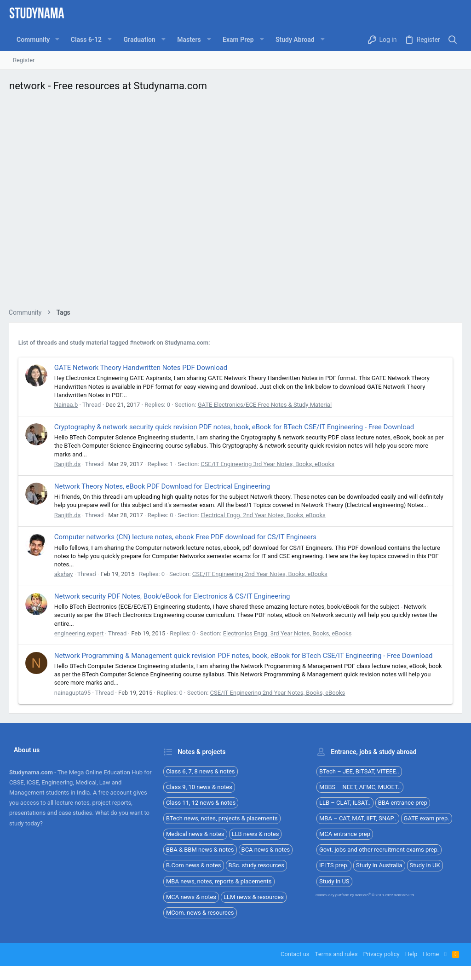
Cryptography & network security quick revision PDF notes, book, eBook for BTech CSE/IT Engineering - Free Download (235, 427)
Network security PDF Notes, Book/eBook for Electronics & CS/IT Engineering (173, 596)
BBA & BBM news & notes (200, 850)
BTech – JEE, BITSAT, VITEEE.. (359, 771)
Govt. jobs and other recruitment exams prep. (379, 850)
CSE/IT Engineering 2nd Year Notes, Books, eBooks (260, 574)
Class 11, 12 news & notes (201, 803)
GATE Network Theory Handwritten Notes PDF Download (141, 368)
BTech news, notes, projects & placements (222, 818)
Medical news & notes (195, 834)
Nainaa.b (67, 405)
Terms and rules (336, 954)
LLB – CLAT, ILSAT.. (345, 803)
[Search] (453, 40)
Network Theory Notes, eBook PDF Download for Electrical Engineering (163, 486)
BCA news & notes (266, 850)
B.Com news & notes (194, 865)
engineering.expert (80, 633)
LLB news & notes (256, 834)
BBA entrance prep (403, 803)
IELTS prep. (334, 865)
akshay (64, 574)
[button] (57, 40)
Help (411, 954)
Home (431, 954)
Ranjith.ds (68, 464)
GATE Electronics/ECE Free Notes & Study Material (265, 405)
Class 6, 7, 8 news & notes (201, 771)
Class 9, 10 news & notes (199, 787)
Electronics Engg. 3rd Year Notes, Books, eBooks (288, 633)
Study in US (334, 881)
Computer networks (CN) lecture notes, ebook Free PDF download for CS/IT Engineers (186, 537)
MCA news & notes (191, 897)
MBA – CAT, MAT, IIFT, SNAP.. (358, 818)
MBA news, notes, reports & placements (219, 881)
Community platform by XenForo (365, 895)
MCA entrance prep (345, 834)
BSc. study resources (256, 865)
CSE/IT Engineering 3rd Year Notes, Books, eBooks (268, 464)
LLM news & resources (254, 897)
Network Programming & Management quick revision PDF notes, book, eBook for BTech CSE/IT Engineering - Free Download (244, 656)
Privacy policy (381, 954)
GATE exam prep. (427, 818)
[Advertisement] (235, 203)
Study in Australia (379, 865)
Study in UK (425, 865)
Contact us (295, 954)
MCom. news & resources (200, 913)
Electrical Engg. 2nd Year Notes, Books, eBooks (264, 515)
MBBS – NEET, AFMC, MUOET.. (360, 787)
